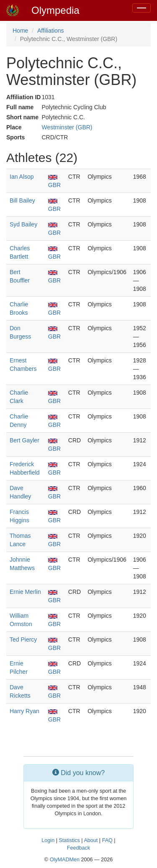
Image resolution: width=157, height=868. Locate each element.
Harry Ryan (24, 711)
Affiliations (51, 31)
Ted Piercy (23, 639)
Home (20, 31)
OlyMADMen (65, 860)
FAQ (107, 840)
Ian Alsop (22, 177)
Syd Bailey (23, 224)
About (91, 840)
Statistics (69, 840)
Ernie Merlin (25, 592)
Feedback (78, 848)
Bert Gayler (24, 440)
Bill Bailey (22, 200)
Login (48, 840)
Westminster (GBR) (67, 127)
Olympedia (55, 10)
